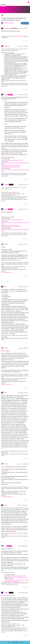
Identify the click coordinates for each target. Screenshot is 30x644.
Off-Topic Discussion (9, 21)
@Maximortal (5, 153)
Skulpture (6, 183)
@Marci (3, 349)
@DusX (12, 358)
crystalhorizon (7, 27)
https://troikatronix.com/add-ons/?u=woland (10, 165)
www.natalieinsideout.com (7, 271)
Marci (5, 285)
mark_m (6, 243)
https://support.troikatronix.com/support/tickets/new (12, 159)
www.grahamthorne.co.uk (14, 191)
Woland (6, 93)
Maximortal (7, 44)
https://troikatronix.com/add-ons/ (12, 164)
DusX (5, 544)
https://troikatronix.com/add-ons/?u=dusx (19, 576)
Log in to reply (25, 22)
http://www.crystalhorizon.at (17, 35)
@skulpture (13, 530)
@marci (3, 465)
